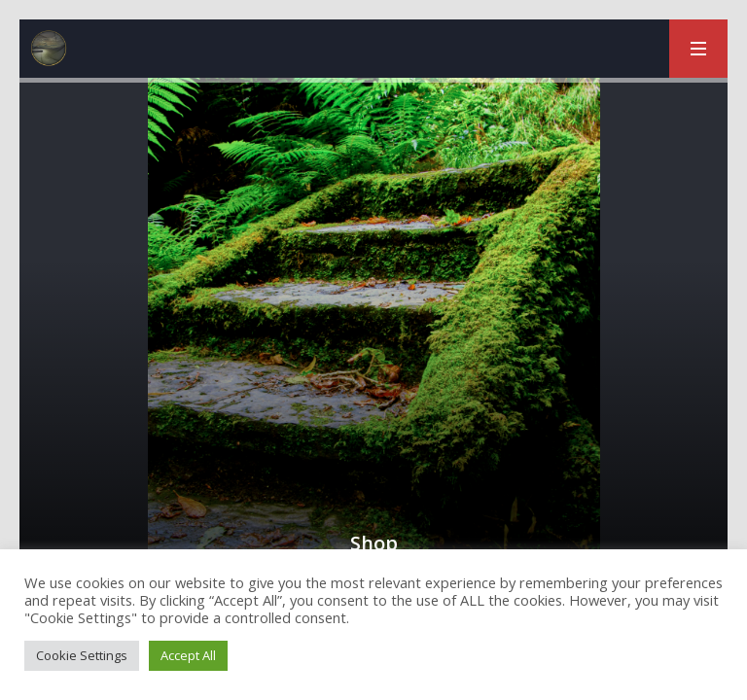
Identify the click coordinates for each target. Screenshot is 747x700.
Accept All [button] (188, 655)
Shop (374, 543)
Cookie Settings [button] (82, 655)
